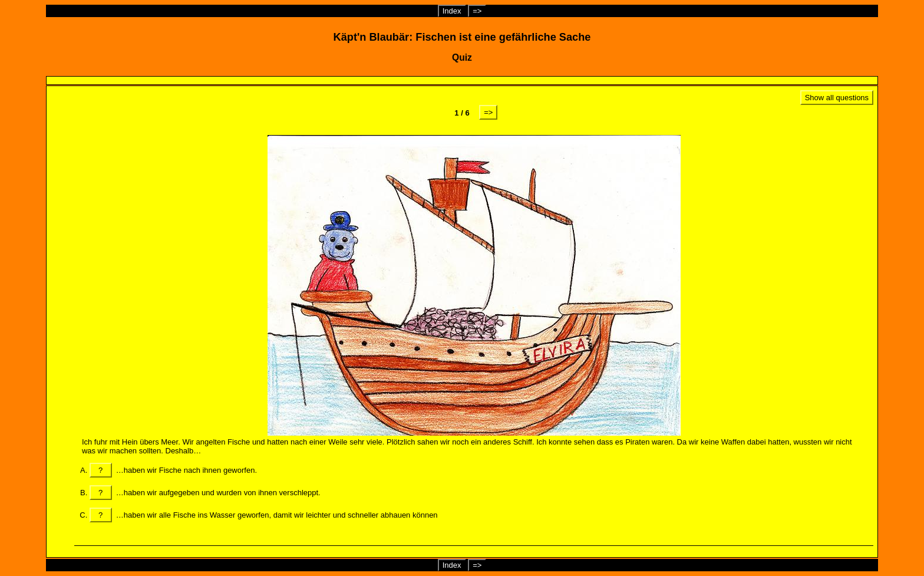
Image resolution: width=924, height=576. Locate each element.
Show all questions (837, 98)
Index (452, 11)
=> (477, 11)
